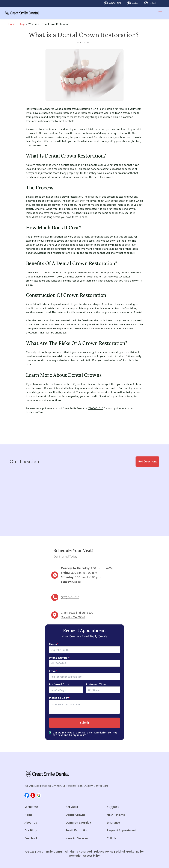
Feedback (152, 3)
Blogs (22, 24)
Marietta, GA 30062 (73, 617)
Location (135, 3)
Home (12, 24)
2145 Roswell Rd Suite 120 (77, 613)
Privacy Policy (104, 852)
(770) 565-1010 (115, 3)
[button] (27, 795)
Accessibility (91, 856)
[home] (22, 13)
